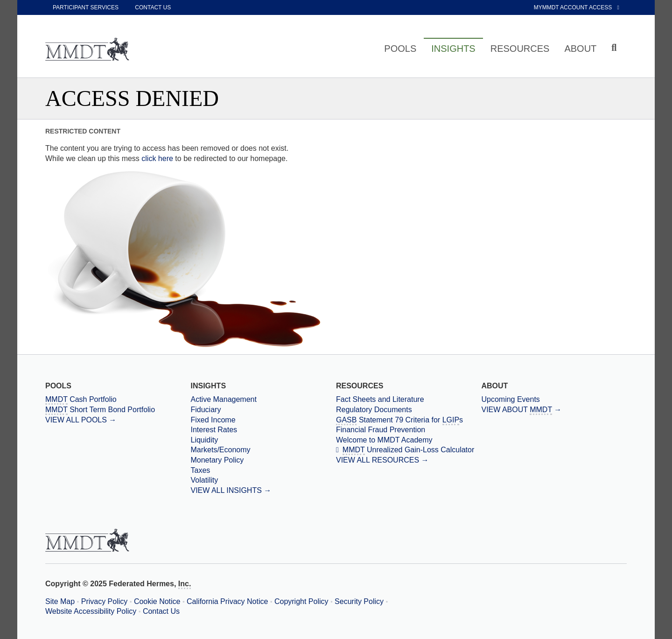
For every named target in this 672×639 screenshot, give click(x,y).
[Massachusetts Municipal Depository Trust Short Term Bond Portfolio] (118, 410)
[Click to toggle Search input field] (615, 48)
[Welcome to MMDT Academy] (409, 440)
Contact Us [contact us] (153, 7)
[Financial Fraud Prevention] (409, 430)
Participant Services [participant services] (86, 7)
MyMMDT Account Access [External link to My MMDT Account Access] (577, 7)
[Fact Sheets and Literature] (409, 400)
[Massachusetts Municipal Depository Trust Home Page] (87, 50)
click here (157, 158)
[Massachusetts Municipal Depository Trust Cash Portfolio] (118, 400)
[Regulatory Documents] (409, 410)
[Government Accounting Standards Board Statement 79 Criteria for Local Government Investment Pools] (409, 420)
